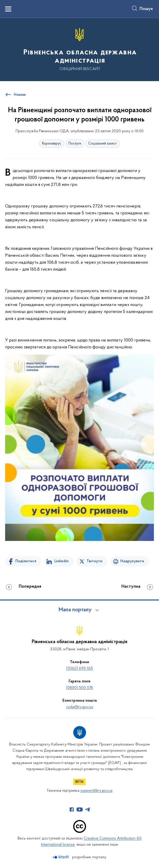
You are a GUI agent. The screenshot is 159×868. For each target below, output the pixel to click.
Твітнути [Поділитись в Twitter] (94, 561)
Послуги (75, 144)
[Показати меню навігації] (8, 9)
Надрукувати (132, 561)
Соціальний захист (103, 144)
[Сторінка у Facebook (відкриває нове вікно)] (72, 809)
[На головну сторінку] (80, 49)
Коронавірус (52, 144)
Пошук (146, 9)
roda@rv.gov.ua (80, 707)
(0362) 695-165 (80, 669)
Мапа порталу (75, 610)
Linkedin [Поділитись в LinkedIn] (61, 561)
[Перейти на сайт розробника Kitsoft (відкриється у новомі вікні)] (61, 857)
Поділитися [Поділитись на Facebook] (26, 561)
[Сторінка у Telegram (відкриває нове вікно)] (88, 809)
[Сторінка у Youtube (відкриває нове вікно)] (80, 809)
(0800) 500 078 (80, 688)
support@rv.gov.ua (96, 791)
